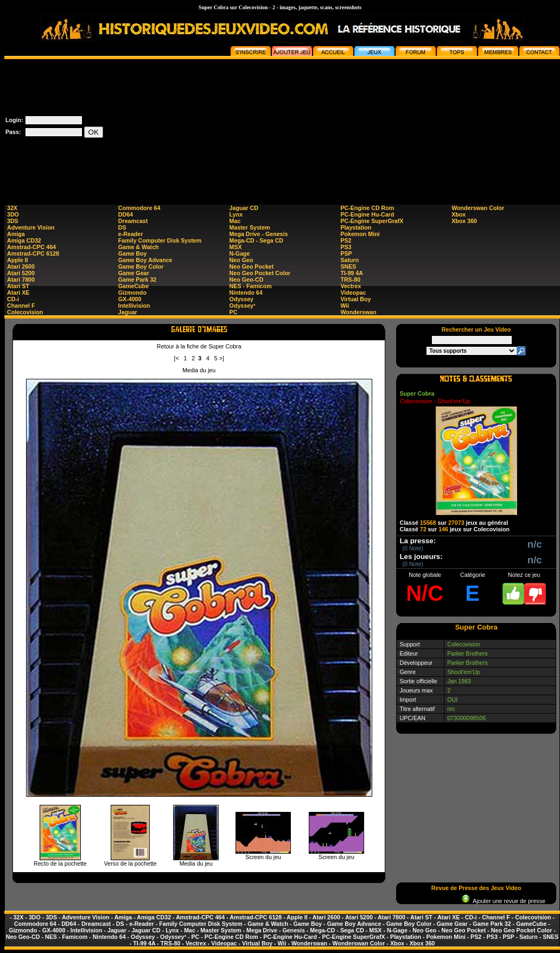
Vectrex (351, 286)
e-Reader (131, 234)
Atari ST (18, 286)
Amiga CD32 (24, 240)
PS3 (346, 247)
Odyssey (241, 299)
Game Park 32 (138, 279)
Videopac (353, 293)
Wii (345, 306)
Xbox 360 (464, 221)
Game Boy (133, 253)
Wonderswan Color (478, 208)
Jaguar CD (244, 208)
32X (12, 208)
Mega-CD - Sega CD (256, 240)
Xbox (459, 214)
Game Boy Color (141, 266)
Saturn (349, 260)
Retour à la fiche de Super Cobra (199, 346)
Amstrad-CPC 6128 (33, 253)
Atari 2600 (21, 266)
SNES (348, 266)
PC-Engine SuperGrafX (372, 221)
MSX (236, 247)
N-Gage (240, 253)
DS (122, 227)
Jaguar (128, 312)
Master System (250, 227)
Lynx (236, 214)
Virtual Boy (355, 299)
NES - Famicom (251, 286)
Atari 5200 (21, 273)
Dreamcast (133, 221)
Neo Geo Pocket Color (260, 273)
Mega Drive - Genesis (259, 234)
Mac (235, 221)
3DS (13, 221)
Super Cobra (417, 393)
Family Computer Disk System (160, 240)
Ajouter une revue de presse (504, 901)
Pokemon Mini (360, 234)
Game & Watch (139, 247)
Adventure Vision (31, 227)
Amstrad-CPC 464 (31, 247)
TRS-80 (350, 279)
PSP (346, 253)
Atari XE (18, 293)
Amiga (16, 234)
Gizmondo (132, 293)
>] (222, 358)
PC (234, 312)
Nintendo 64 (246, 293)
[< (176, 358)
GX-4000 (130, 299)
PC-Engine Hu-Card (367, 214)
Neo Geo (241, 260)
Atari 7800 (21, 279)
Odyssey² (243, 306)
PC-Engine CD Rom (367, 208)
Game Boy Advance (145, 260)
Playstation (356, 227)
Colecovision (25, 312)
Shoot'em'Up (463, 672)
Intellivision (134, 306)
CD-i (13, 299)
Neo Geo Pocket (252, 266)
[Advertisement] (476, 127)
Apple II (17, 260)
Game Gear (134, 273)
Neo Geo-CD (247, 279)
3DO (13, 214)
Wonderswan (358, 312)
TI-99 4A (351, 273)
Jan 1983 (459, 681)
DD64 (126, 214)
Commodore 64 (139, 208)
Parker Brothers (467, 653)
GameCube (133, 286)
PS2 (346, 240)
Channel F (21, 306)
